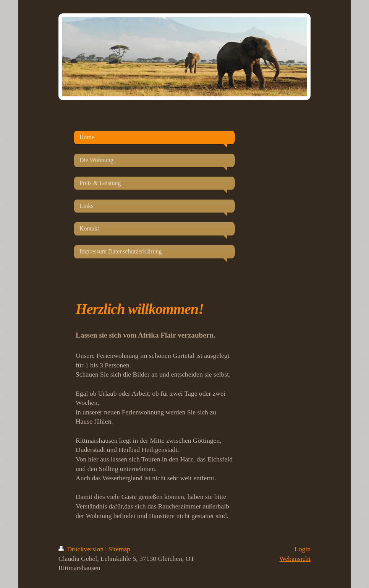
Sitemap (120, 549)
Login (303, 549)
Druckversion (82, 549)
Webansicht (295, 559)
